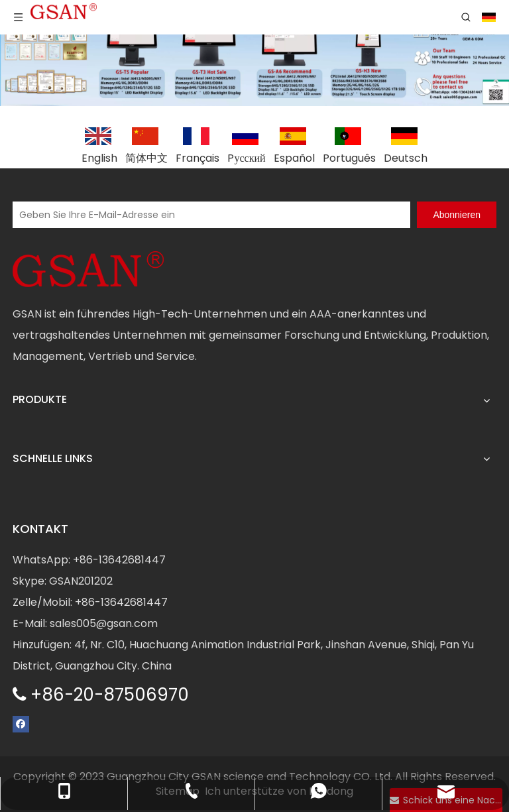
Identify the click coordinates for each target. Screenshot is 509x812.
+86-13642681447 (119, 560)
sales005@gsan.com (104, 623)
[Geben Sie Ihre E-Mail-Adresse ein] (211, 215)
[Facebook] (21, 724)
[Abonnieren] (457, 215)
